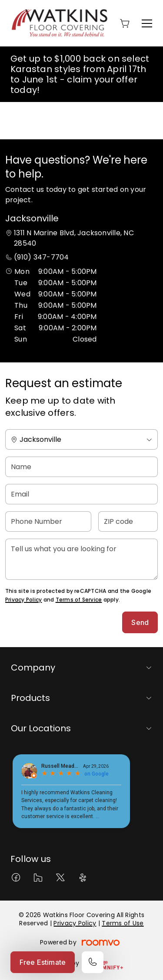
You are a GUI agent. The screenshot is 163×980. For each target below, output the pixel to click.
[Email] (81, 494)
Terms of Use (123, 923)
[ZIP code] (128, 521)
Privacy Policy (23, 600)
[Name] (81, 467)
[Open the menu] (147, 23)
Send (140, 622)
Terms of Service (79, 600)
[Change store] (81, 439)
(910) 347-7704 (41, 257)
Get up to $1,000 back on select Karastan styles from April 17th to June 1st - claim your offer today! (80, 74)
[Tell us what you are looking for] (81, 559)
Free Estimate (43, 962)
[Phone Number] (48, 521)
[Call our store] (93, 962)
